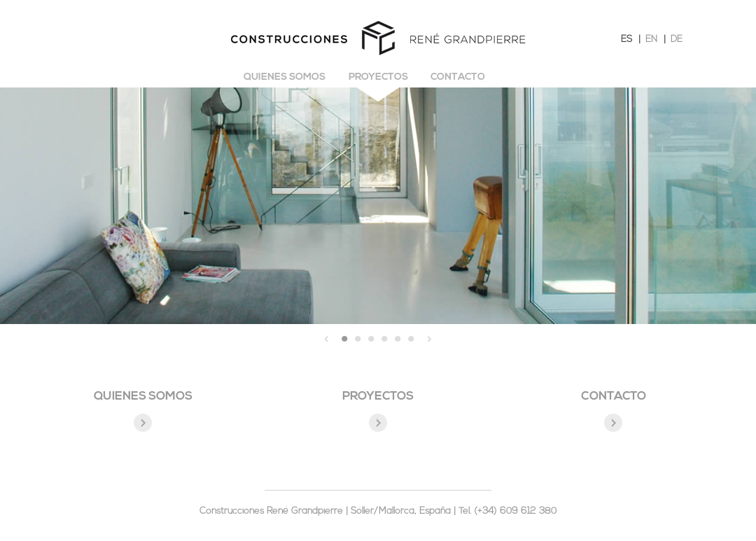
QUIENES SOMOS (143, 396)
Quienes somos (285, 77)
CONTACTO (614, 396)
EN (651, 40)
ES (626, 40)
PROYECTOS (378, 396)
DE (677, 40)
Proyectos (378, 77)
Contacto (458, 77)
